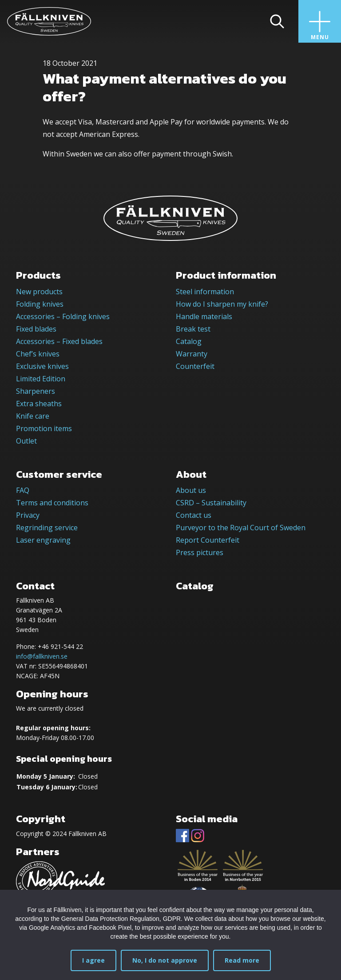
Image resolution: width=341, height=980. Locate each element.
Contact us (194, 515)
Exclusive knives (42, 366)
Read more (242, 960)
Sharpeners (36, 391)
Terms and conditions (52, 503)
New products (39, 292)
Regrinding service (47, 528)
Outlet (26, 441)
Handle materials (204, 316)
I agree (93, 960)
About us (191, 490)
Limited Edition (41, 379)
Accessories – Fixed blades (59, 341)
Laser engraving (43, 540)
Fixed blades (36, 329)
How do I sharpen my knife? (222, 304)
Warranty (192, 354)
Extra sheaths (39, 404)
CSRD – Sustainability (211, 503)
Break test (193, 329)
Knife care (33, 416)
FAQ (23, 490)
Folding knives (40, 304)
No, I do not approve (165, 960)
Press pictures (200, 552)
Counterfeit (195, 366)
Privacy (28, 515)
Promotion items (44, 428)
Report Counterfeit (208, 540)
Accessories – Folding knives (63, 316)
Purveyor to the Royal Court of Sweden (241, 528)
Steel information (205, 292)
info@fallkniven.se (42, 656)
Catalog (189, 341)
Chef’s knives (38, 354)
